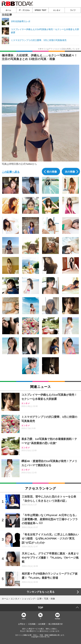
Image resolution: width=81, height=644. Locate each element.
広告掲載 (32, 624)
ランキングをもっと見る (41, 592)
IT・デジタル (24, 10)
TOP (40, 608)
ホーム (8, 10)
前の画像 (52, 171)
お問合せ (22, 624)
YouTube (57, 619)
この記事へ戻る (11, 172)
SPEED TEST (40, 10)
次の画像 (70, 171)
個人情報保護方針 (56, 624)
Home (24, 619)
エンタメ (57, 10)
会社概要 (42, 624)
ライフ (73, 10)
